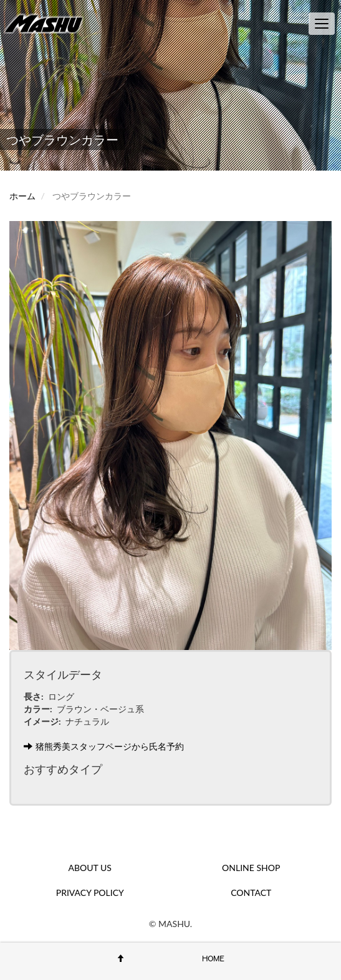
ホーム (22, 196)
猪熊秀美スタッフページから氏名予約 (104, 746)
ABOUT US (90, 868)
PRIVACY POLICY (90, 893)
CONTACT (251, 893)
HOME (213, 958)
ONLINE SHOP (251, 868)
